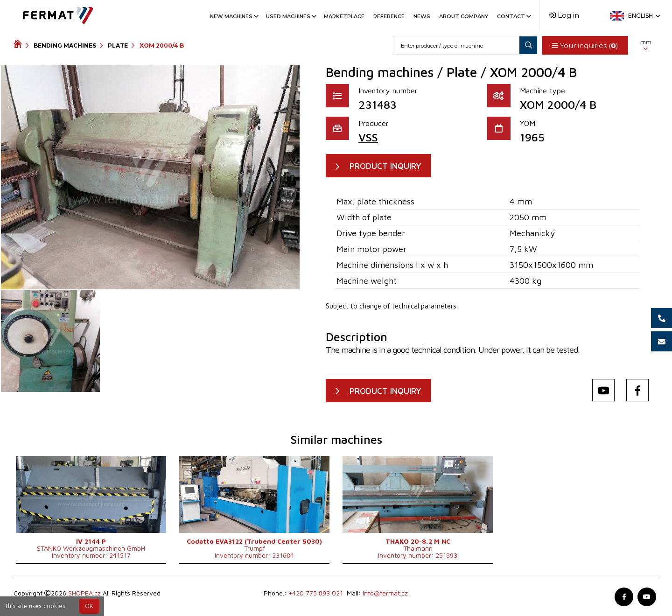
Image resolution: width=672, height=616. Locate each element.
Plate (118, 45)
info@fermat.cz (385, 593)
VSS (368, 137)
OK (89, 606)
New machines (234, 16)
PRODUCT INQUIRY (385, 166)
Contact (513, 16)
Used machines (290, 16)
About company (464, 16)
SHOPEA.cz (84, 593)
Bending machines (65, 45)
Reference (389, 16)
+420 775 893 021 (316, 593)
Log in (564, 15)
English (643, 16)
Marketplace (344, 16)
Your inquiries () (585, 45)
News (422, 16)
